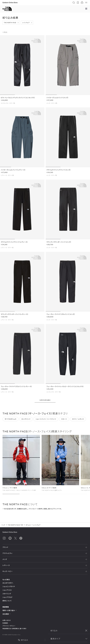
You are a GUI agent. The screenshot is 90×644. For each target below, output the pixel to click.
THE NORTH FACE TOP (15, 525)
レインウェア (26, 23)
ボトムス (28, 525)
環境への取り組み (10, 610)
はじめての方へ (8, 583)
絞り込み (23, 640)
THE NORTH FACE (10, 23)
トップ (3, 525)
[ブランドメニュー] (86, 9)
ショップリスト (7, 590)
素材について (7, 601)
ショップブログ (7, 597)
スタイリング (7, 594)
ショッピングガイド (9, 586)
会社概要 (6, 614)
